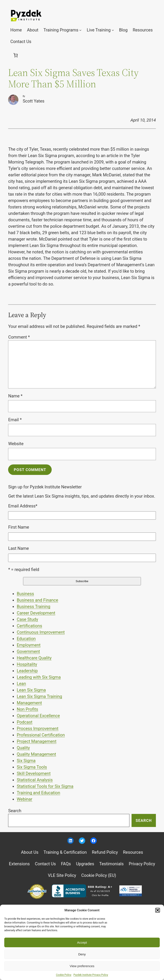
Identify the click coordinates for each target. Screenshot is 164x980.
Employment (29, 645)
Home (16, 30)
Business (25, 594)
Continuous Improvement (41, 632)
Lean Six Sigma (31, 690)
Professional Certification (41, 735)
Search (15, 811)
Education (26, 639)
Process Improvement (37, 729)
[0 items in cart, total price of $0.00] (16, 55)
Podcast (24, 722)
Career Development (36, 613)
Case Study (27, 619)
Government (28, 651)
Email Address (23, 506)
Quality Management (36, 754)
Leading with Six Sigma (39, 677)
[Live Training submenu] (113, 30)
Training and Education (38, 793)
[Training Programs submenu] (80, 30)
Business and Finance (37, 600)
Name (15, 396)
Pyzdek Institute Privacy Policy (91, 975)
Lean (21, 684)
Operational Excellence (38, 716)
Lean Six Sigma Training (39, 696)
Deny (82, 954)
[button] (158, 910)
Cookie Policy (64, 975)
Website (16, 444)
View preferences (82, 966)
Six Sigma (26, 761)
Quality (23, 748)
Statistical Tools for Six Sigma (45, 786)
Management (29, 703)
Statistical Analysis (35, 780)
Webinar (24, 799)
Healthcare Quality (34, 658)
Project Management (37, 741)
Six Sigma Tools (32, 767)
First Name (19, 527)
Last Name (18, 548)
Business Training (33, 607)
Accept (82, 942)
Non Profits (27, 709)
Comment (19, 337)
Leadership (27, 671)
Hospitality (27, 664)
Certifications (29, 626)
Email (15, 420)
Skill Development (34, 773)
